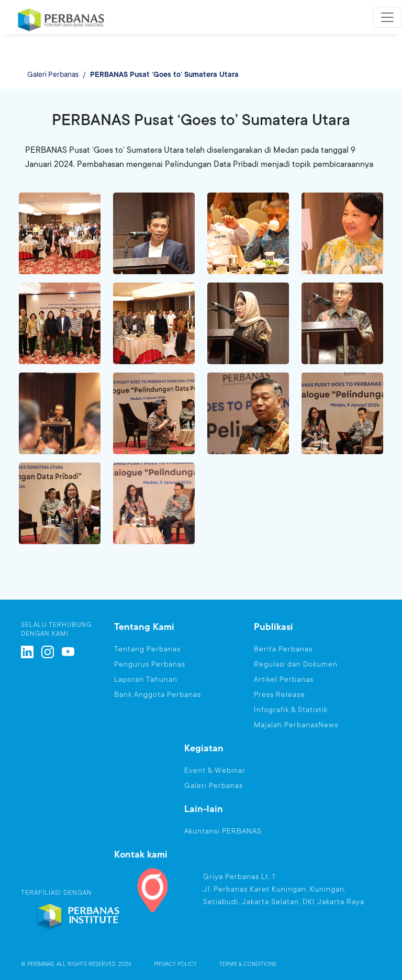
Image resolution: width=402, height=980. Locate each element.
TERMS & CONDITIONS (248, 964)
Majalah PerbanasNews (296, 725)
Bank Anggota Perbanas (158, 694)
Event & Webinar (215, 770)
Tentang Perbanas (147, 649)
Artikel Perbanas (284, 679)
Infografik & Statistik (291, 709)
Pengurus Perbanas (150, 664)
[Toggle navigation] (387, 17)
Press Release (280, 694)
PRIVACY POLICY (175, 964)
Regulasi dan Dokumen (296, 664)
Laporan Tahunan (146, 679)
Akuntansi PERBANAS (223, 831)
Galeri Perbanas (53, 74)
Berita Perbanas (283, 649)
